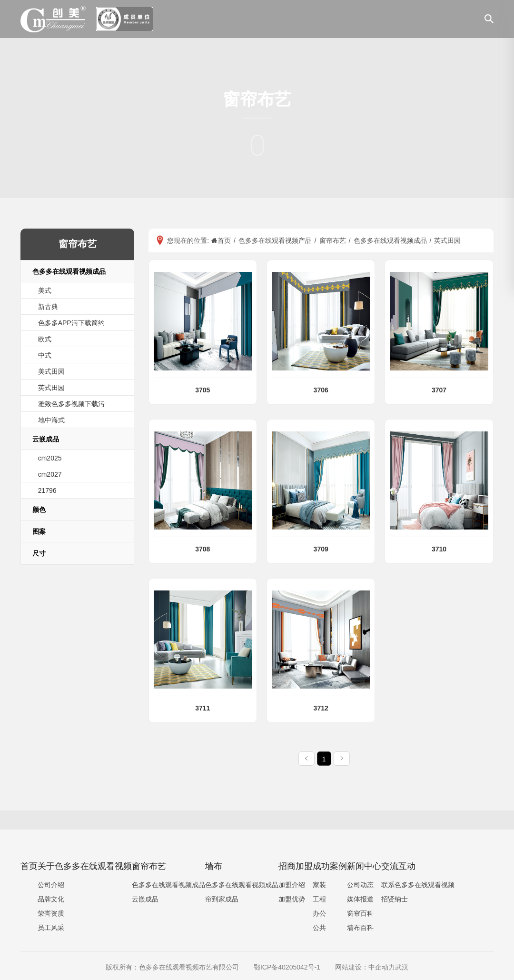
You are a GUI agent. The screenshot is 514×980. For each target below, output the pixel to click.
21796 (47, 490)
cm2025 (50, 458)
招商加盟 (296, 866)
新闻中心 (364, 866)
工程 (319, 899)
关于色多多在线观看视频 (85, 866)
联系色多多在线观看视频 (418, 885)
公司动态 (360, 885)
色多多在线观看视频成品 (69, 271)
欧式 (45, 339)
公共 (319, 928)
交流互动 (398, 866)
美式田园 (51, 371)
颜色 (39, 510)
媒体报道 (360, 899)
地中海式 (51, 420)
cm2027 (50, 474)
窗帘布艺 (149, 866)
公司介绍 (51, 885)
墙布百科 (360, 928)
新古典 (48, 307)
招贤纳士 (395, 899)
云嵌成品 (46, 439)
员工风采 (51, 928)
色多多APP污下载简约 (71, 323)
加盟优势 (292, 899)
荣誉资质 (51, 913)
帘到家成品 (222, 899)
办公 (319, 913)
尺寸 (39, 553)
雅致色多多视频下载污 (71, 404)
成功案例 (330, 866)
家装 (319, 885)
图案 (39, 531)
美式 (45, 290)
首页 (29, 866)
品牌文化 (51, 899)
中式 (45, 355)
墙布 (214, 866)
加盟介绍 (292, 885)
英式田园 (51, 388)
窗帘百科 (360, 913)
